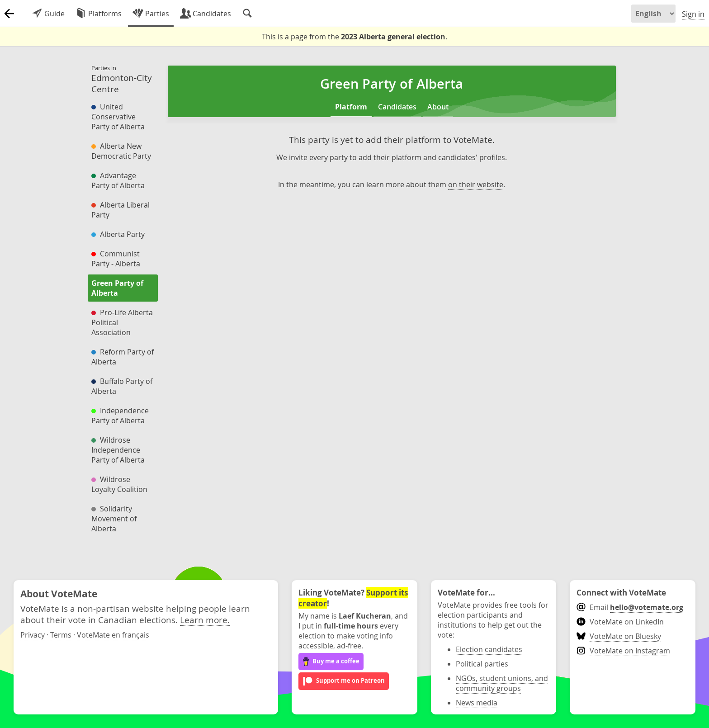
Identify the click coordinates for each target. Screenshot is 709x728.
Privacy (33, 635)
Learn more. (205, 620)
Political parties (482, 664)
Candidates (397, 107)
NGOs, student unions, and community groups (502, 683)
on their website (476, 184)
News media (477, 703)
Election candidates (489, 649)
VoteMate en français (113, 635)
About (438, 107)
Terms (61, 635)
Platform (351, 107)
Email (630, 607)
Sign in (693, 14)
